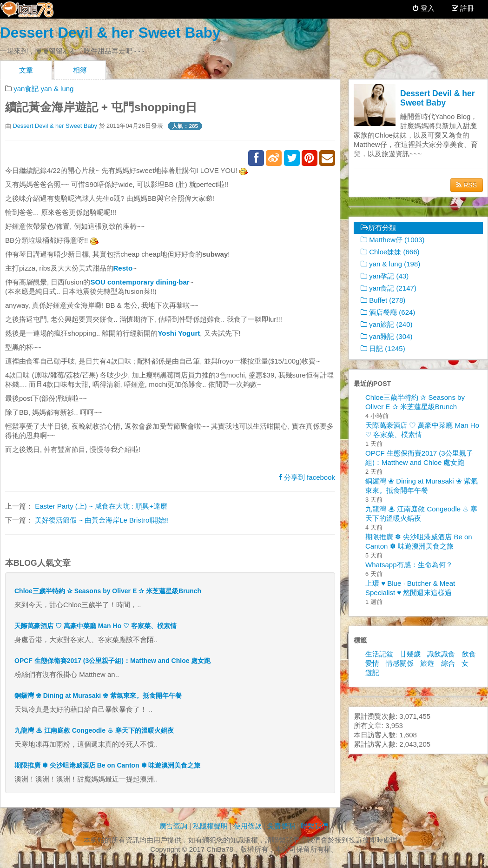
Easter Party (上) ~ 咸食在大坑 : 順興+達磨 (100, 506)
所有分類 (378, 228)
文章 (26, 70)
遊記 (372, 673)
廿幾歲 (410, 654)
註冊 (466, 8)
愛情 (372, 663)
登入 (424, 8)
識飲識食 (441, 654)
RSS (467, 185)
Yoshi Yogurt (179, 333)
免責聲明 (281, 826)
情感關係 (400, 663)
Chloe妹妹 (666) (390, 252)
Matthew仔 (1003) (392, 240)
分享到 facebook (307, 477)
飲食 (469, 654)
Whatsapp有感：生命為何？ (409, 565)
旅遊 (427, 663)
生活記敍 (379, 654)
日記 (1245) (383, 348)
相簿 (80, 70)
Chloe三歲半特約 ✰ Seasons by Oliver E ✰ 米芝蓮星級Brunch (108, 591)
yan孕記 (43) (385, 276)
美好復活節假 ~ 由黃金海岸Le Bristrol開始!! (101, 520)
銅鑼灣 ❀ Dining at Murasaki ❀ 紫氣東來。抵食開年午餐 (98, 696)
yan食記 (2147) (389, 288)
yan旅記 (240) (387, 324)
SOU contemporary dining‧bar (140, 282)
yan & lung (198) (390, 264)
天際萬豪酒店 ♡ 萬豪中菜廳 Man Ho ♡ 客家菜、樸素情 (96, 626)
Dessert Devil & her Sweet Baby (110, 33)
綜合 (448, 663)
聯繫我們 (315, 826)
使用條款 (248, 826)
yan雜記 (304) (387, 336)
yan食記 (26, 89)
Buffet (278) (383, 300)
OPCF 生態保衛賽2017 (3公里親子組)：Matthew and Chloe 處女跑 (112, 661)
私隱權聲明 (210, 826)
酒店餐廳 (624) (388, 312)
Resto (123, 268)
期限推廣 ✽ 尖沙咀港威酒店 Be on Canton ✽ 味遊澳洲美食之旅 (107, 765)
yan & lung (57, 89)
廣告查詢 (173, 826)
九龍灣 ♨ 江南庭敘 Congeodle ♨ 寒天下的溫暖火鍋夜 (94, 730)
